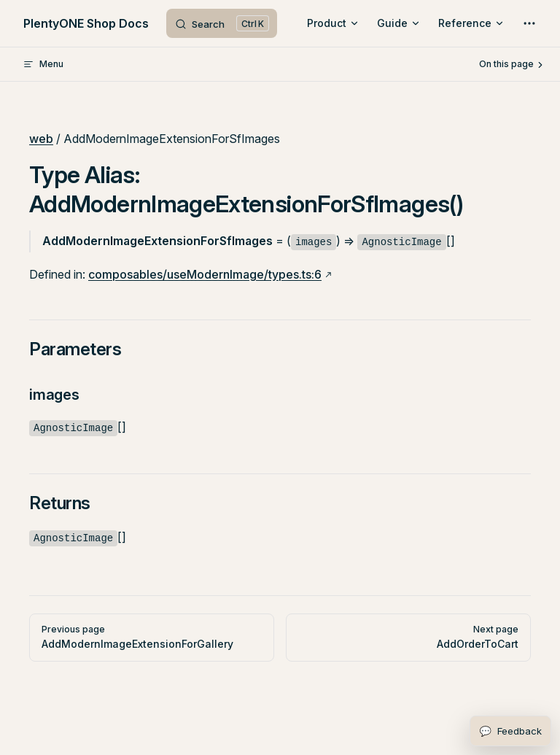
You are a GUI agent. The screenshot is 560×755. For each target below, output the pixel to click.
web (41, 139)
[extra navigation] (529, 23)
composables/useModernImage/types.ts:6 (205, 274)
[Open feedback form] (510, 731)
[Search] (222, 23)
